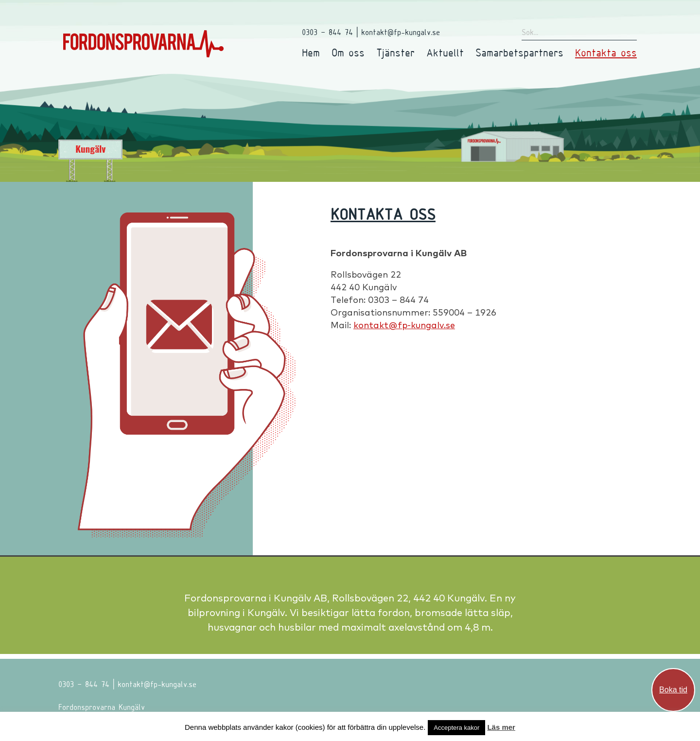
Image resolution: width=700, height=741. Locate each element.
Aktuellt (445, 52)
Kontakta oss (606, 52)
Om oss (348, 52)
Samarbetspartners (519, 52)
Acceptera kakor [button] (456, 728)
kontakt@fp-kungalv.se (404, 325)
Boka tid (673, 690)
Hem (311, 52)
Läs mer (501, 727)
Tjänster (395, 52)
